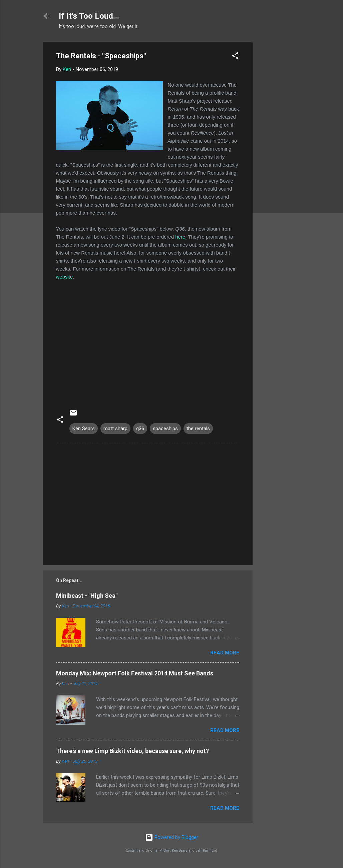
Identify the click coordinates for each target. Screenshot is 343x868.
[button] (235, 57)
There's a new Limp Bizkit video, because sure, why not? (132, 751)
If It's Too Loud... (89, 16)
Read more (225, 653)
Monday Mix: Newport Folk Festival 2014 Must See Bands (135, 673)
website (65, 277)
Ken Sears (84, 429)
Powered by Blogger (172, 837)
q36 (140, 429)
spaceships (165, 429)
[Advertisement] (279, 142)
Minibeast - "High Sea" (87, 596)
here (180, 237)
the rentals (198, 429)
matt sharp (115, 429)
